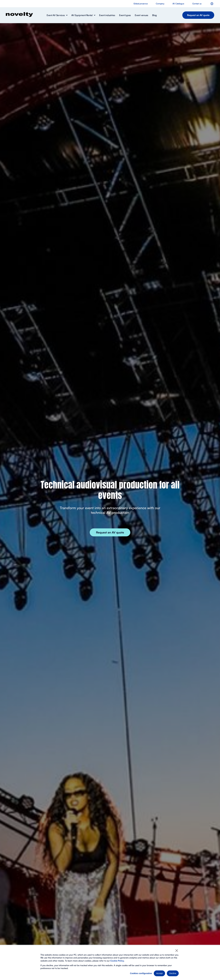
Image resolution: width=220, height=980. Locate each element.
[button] (57, 15)
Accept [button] (159, 973)
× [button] (177, 950)
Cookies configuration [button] (141, 973)
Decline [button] (173, 973)
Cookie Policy (117, 961)
